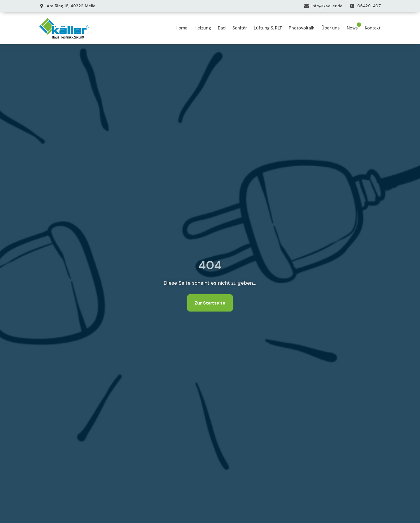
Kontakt (373, 28)
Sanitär (240, 28)
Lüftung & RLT (268, 28)
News (352, 28)
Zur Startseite (210, 303)
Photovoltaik (302, 28)
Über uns (331, 28)
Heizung (203, 28)
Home (182, 28)
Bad (222, 28)
